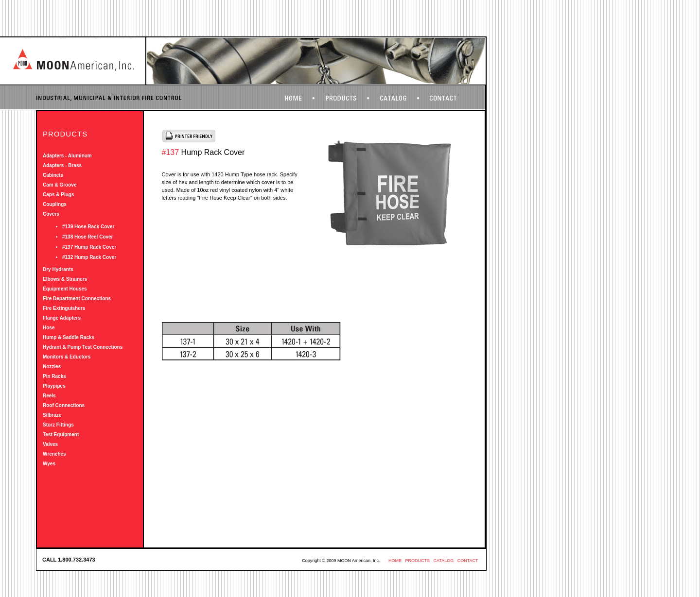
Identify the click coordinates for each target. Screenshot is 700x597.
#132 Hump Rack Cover (89, 257)
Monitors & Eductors (67, 357)
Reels (49, 396)
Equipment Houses (65, 289)
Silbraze (52, 415)
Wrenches (54, 454)
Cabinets (53, 175)
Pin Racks (54, 376)
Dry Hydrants (58, 269)
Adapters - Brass (62, 165)
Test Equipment (61, 435)
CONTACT (468, 561)
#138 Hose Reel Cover (88, 237)
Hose (49, 328)
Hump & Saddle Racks (69, 337)
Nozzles (52, 367)
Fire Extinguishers (64, 308)
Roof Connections (64, 405)
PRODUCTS (417, 561)
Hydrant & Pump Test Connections (83, 347)
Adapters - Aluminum (67, 156)
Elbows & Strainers (65, 279)
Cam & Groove (60, 185)
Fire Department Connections (77, 298)
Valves (50, 444)
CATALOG (444, 561)
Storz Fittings (58, 425)
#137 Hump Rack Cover (89, 247)
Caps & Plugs (58, 195)
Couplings (55, 204)
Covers (51, 214)
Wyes (49, 464)
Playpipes (54, 386)
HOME (395, 561)
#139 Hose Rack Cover (88, 227)
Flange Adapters (62, 318)
